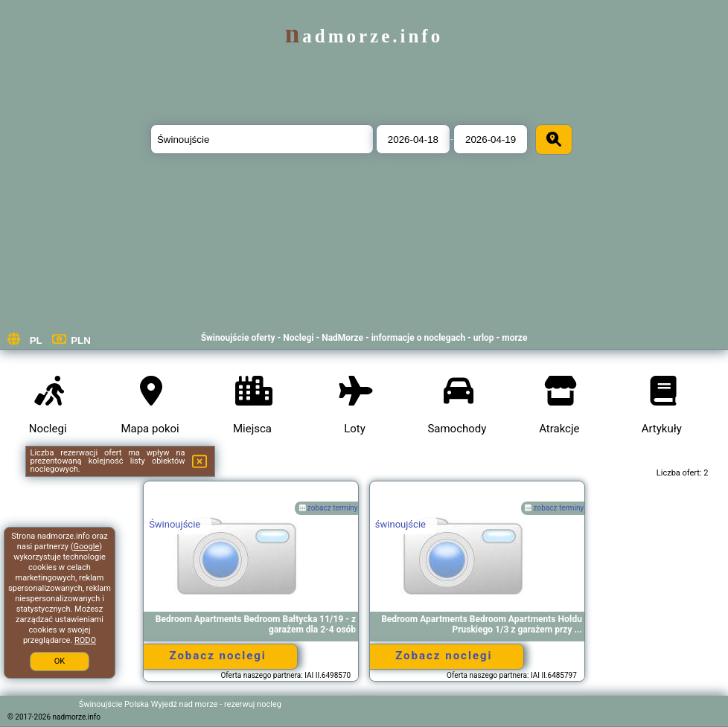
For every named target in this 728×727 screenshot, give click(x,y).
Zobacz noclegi (217, 656)
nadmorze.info (364, 36)
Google (87, 547)
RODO (85, 640)
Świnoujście (175, 524)
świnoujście (400, 524)
